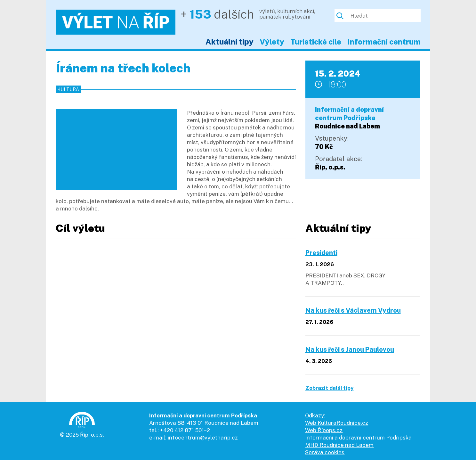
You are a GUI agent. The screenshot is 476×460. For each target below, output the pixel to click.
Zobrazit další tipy (330, 388)
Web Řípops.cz (324, 430)
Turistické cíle (316, 42)
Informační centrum (384, 42)
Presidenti (321, 253)
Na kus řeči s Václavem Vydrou (353, 310)
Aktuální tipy (230, 42)
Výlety (272, 42)
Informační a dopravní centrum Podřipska (358, 438)
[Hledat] (383, 16)
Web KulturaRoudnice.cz (337, 423)
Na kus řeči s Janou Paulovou (350, 349)
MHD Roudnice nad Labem (339, 445)
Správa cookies (325, 452)
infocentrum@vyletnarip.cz (203, 438)
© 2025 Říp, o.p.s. (82, 435)
